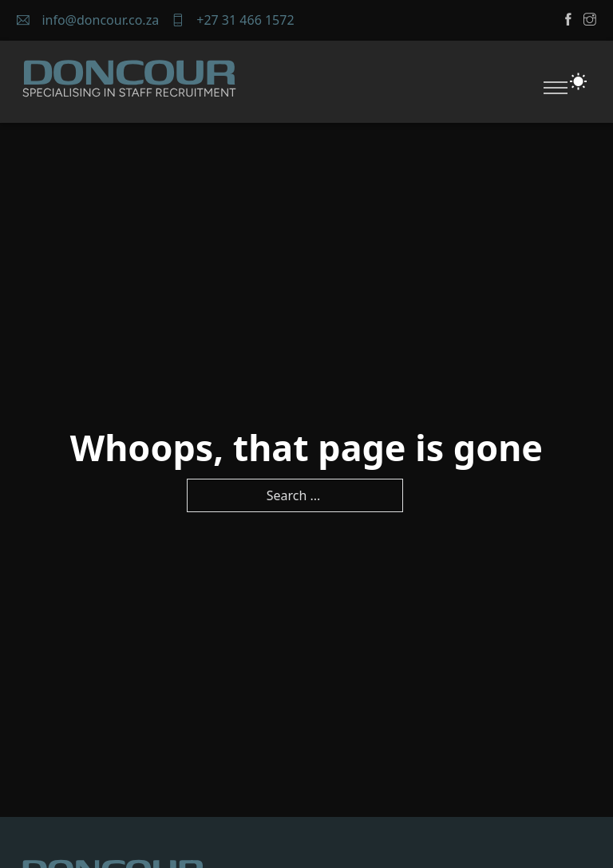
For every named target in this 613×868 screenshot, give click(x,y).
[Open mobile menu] (556, 88)
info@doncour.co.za (100, 20)
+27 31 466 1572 (245, 20)
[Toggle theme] (578, 81)
